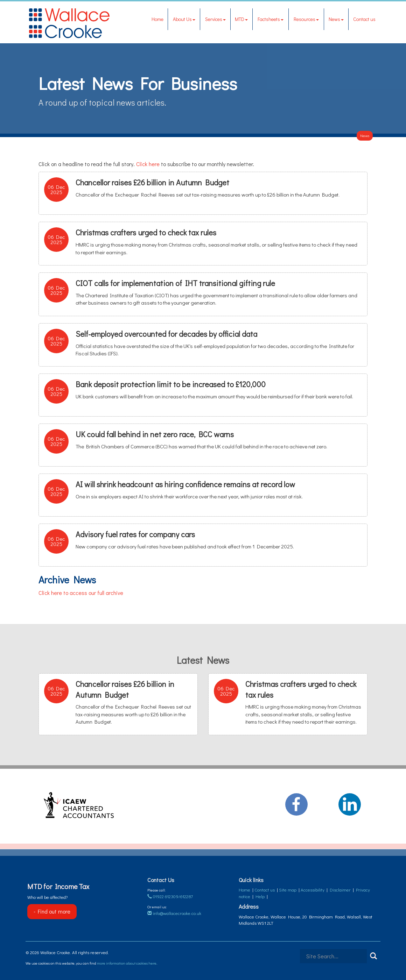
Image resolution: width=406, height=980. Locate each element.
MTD (241, 19)
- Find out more (52, 911)
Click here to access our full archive (81, 593)
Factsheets (271, 19)
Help (260, 896)
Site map (288, 890)
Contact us (364, 19)
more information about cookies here (127, 963)
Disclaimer (340, 890)
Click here (148, 164)
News (336, 19)
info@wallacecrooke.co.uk (174, 913)
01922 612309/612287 (170, 896)
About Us (184, 19)
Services (215, 19)
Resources (306, 19)
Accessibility (313, 890)
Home (157, 19)
